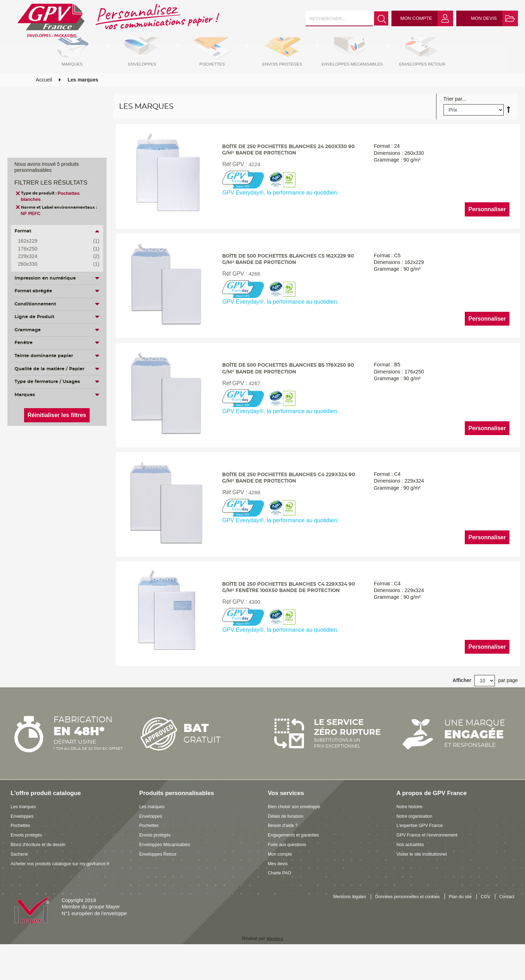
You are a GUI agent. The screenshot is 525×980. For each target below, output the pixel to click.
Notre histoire (411, 835)
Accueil (44, 97)
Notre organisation (417, 845)
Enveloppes (24, 845)
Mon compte (282, 883)
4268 (252, 521)
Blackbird (275, 967)
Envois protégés (29, 863)
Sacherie (21, 883)
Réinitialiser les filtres (57, 415)
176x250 (53, 249)
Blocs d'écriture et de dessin (42, 873)
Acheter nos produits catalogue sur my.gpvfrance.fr (68, 892)
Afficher (462, 709)
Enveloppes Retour (161, 883)
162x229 (53, 241)
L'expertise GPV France (423, 854)
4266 (252, 297)
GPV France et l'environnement (432, 863)
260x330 (53, 264)
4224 (252, 185)
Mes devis (279, 892)
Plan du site (455, 926)
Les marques (25, 835)
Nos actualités (412, 873)
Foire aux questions (290, 873)
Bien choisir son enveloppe (298, 835)
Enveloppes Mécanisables (169, 873)
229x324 (53, 257)
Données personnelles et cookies (395, 926)
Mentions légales (330, 926)
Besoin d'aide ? (285, 854)
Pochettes (22, 854)
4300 (252, 632)
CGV (482, 926)
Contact (506, 926)
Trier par (453, 116)
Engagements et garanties (297, 863)
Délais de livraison (288, 845)
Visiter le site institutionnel (425, 883)
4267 (252, 409)
